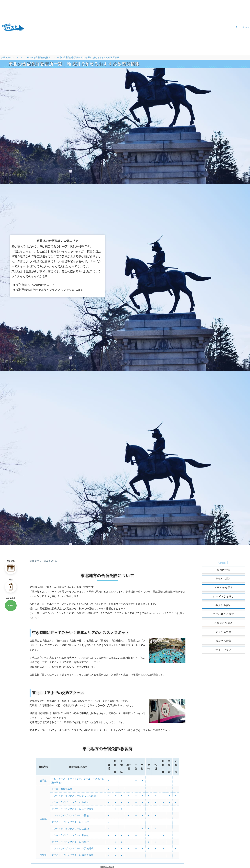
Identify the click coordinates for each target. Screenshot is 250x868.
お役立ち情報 (223, 641)
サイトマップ (223, 650)
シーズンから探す (224, 596)
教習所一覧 (223, 570)
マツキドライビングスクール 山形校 (70, 821)
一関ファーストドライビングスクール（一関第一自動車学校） (78, 781)
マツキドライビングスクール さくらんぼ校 (74, 795)
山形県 (43, 818)
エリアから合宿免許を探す (38, 57)
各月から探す (223, 605)
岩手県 (43, 781)
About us (242, 27)
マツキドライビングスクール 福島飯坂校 (72, 854)
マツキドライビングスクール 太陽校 (70, 815)
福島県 (43, 854)
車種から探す (223, 579)
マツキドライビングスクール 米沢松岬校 (72, 847)
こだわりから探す (224, 614)
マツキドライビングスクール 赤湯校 (70, 841)
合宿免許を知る (223, 623)
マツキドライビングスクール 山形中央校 (72, 808)
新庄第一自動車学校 (62, 789)
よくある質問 (223, 632)
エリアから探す (223, 587)
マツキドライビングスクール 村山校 (70, 802)
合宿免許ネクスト (10, 57)
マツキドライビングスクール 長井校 (70, 834)
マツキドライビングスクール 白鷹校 (70, 828)
